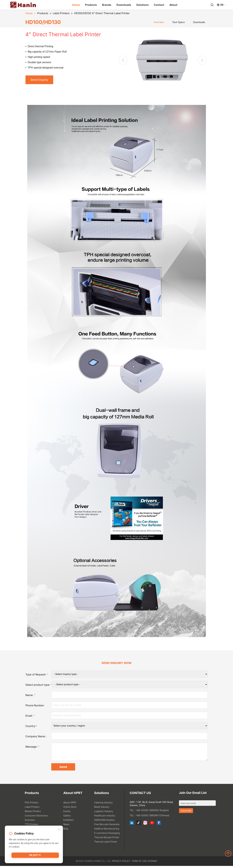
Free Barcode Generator (107, 826)
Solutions (142, 5)
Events (67, 813)
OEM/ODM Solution (104, 822)
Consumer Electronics (37, 818)
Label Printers (61, 13)
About (173, 5)
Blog (66, 831)
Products (91, 5)
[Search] (212, 5)
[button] (202, 61)
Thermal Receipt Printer (107, 839)
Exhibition (69, 822)
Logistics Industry (104, 813)
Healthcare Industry (105, 818)
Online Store (70, 809)
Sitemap (152, 863)
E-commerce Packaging (107, 835)
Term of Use (139, 863)
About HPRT (70, 805)
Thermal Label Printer (106, 844)
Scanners (30, 822)
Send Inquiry (40, 80)
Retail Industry (102, 809)
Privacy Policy (121, 863)
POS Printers (32, 805)
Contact (159, 5)
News (66, 826)
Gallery (67, 818)
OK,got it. (35, 856)
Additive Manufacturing (107, 831)
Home (76, 5)
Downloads (124, 5)
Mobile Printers (33, 813)
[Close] (59, 830)
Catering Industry (103, 805)
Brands (107, 5)
